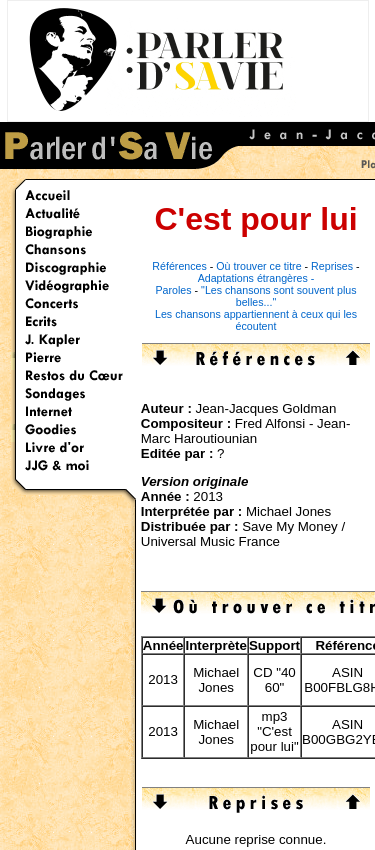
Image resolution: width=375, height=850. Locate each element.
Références (179, 266)
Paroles (173, 290)
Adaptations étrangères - (256, 278)
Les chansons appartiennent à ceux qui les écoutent (256, 320)
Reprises (332, 266)
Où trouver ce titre (258, 266)
